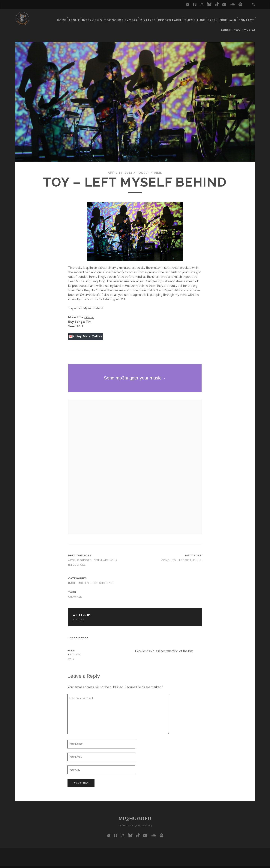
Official (89, 311)
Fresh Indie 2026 (222, 16)
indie (158, 167)
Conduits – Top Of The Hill (181, 554)
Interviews (97, 16)
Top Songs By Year (125, 16)
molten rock (88, 577)
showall (75, 591)
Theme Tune (196, 16)
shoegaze (107, 577)
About (79, 16)
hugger (143, 167)
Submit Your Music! (240, 21)
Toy (88, 316)
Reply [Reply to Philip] (71, 652)
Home (65, 16)
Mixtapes (150, 16)
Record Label (172, 16)
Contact (246, 16)
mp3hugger (135, 812)
